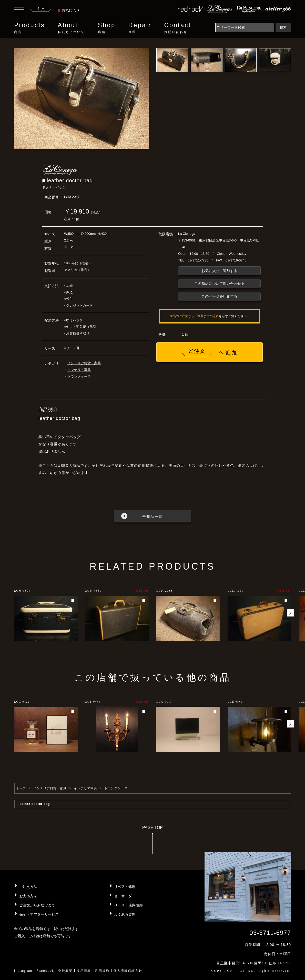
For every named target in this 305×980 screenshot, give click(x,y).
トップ (21, 788)
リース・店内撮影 (128, 905)
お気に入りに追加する (219, 271)
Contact (177, 28)
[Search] (245, 27)
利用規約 (102, 971)
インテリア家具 (79, 370)
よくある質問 (125, 914)
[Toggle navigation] (19, 10)
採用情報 (84, 971)
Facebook (45, 971)
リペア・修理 (125, 887)
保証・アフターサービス (39, 914)
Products (29, 28)
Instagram (23, 971)
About (71, 28)
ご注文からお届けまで (37, 905)
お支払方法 (28, 896)
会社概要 (65, 971)
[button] (290, 613)
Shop (107, 28)
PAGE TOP (152, 841)
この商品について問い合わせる (219, 284)
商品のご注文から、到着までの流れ (194, 316)
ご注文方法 (28, 887)
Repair (140, 28)
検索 (283, 27)
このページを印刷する (219, 296)
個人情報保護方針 (128, 971)
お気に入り (69, 10)
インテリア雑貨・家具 (84, 363)
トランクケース (79, 376)
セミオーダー (125, 896)
